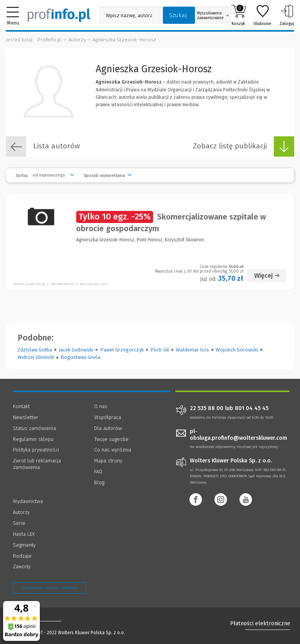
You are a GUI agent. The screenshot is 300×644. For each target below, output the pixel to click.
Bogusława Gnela (80, 357)
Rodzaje (22, 556)
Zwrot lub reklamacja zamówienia (37, 464)
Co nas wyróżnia (113, 450)
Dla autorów (108, 428)
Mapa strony (108, 461)
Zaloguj (287, 15)
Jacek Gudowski (76, 350)
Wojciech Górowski (237, 350)
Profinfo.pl (49, 40)
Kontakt (21, 406)
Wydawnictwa (28, 501)
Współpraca (108, 417)
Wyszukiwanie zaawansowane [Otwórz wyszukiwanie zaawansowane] (213, 16)
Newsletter (26, 417)
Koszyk (238, 15)
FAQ (98, 472)
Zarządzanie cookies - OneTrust (49, 588)
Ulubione (262, 15)
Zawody (22, 566)
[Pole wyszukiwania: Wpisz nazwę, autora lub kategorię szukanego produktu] (129, 15)
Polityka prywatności (36, 450)
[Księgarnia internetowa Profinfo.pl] (59, 15)
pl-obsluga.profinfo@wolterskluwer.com (238, 435)
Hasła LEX (24, 534)
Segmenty (24, 545)
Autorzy (77, 40)
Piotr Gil (160, 350)
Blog (99, 483)
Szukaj (178, 15)
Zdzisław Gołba (35, 350)
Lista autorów (43, 146)
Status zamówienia (34, 428)
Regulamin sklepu (33, 439)
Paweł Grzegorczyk (122, 350)
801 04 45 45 (252, 409)
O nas (101, 406)
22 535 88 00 (207, 409)
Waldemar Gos (192, 350)
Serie (19, 523)
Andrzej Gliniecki (36, 357)
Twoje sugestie (111, 439)
